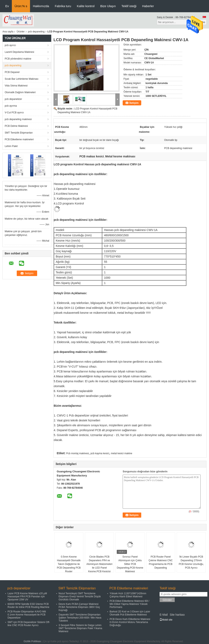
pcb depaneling (36, 32)
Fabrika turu (63, 6)
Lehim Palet (11, 146)
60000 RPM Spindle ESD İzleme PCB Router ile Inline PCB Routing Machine (28, 606)
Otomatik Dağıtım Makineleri (20, 92)
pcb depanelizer (13, 99)
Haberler (148, 6)
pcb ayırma (11, 106)
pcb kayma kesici (100, 453)
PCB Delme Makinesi (16, 126)
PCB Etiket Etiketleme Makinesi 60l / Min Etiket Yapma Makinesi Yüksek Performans (129, 604)
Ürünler (21, 32)
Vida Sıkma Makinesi (16, 86)
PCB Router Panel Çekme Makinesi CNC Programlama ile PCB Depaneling (161, 562)
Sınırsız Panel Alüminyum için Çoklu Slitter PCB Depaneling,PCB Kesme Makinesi (130, 564)
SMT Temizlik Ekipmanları (19, 133)
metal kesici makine (122, 453)
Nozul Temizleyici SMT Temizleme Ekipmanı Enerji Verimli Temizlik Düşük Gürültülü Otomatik (80, 597)
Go (203, 22)
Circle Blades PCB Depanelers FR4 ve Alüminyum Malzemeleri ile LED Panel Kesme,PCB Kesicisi (99, 564)
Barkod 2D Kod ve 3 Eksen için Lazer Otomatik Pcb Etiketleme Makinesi (130, 613)
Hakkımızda (41, 6)
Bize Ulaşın (108, 6)
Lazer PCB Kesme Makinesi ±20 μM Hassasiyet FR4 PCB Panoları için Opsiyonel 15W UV (27, 597)
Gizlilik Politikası (32, 641)
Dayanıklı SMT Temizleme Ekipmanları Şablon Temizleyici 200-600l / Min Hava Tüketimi (80, 618)
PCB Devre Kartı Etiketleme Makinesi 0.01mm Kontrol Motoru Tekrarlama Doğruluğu (130, 622)
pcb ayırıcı (10, 45)
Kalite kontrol (86, 6)
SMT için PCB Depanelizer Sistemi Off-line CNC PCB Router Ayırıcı (29, 624)
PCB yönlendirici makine (18, 59)
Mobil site (166, 620)
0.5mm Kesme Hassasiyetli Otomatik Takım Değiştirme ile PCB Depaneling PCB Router (69, 564)
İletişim (134, 103)
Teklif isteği (129, 6)
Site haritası (177, 615)
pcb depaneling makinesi (18, 119)
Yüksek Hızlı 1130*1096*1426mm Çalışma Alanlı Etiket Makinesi (128, 595)
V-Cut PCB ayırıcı (14, 113)
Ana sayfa (8, 32)
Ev (7, 6)
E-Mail (164, 615)
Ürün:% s (21, 6)
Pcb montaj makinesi (77, 453)
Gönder (167, 600)
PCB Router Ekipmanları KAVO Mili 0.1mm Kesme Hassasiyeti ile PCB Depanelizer (27, 615)
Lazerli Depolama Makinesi (19, 52)
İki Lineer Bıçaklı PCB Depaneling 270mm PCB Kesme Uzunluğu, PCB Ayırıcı (191, 562)
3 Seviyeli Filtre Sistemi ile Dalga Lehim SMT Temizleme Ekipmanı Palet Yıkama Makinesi (80, 628)
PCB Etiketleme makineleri (19, 139)
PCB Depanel (12, 72)
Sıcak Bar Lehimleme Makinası (22, 79)
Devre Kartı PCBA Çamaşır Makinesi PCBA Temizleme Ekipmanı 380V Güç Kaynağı (79, 607)
